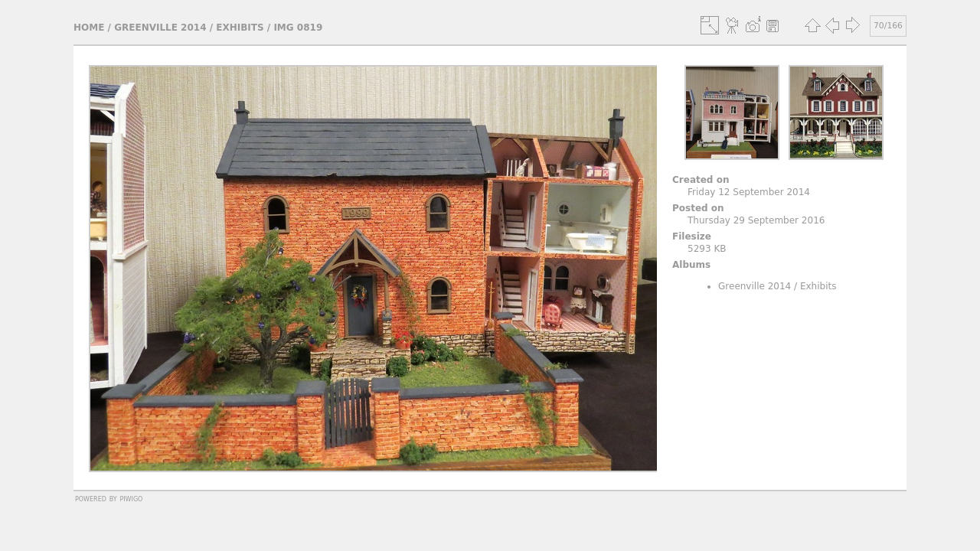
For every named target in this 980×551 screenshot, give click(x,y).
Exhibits (240, 28)
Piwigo (131, 498)
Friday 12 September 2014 (749, 192)
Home (89, 28)
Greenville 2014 (160, 28)
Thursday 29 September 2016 (756, 220)
